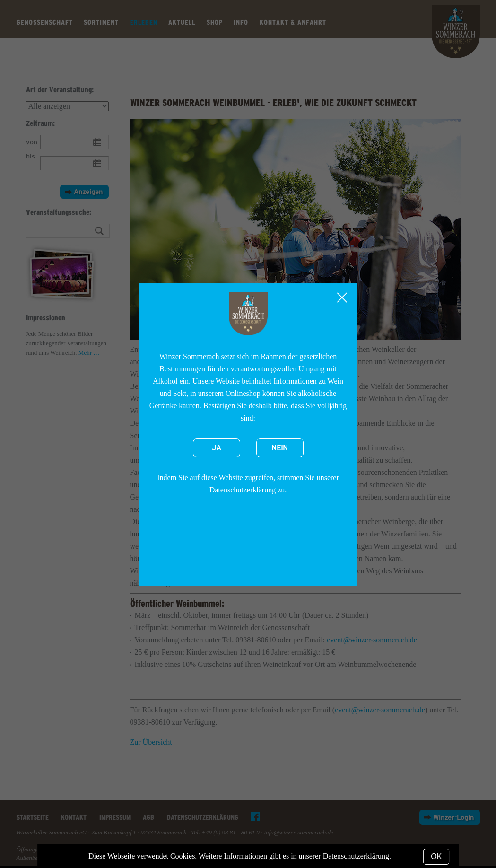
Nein (280, 448)
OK (436, 856)
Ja (217, 448)
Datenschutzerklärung (243, 490)
